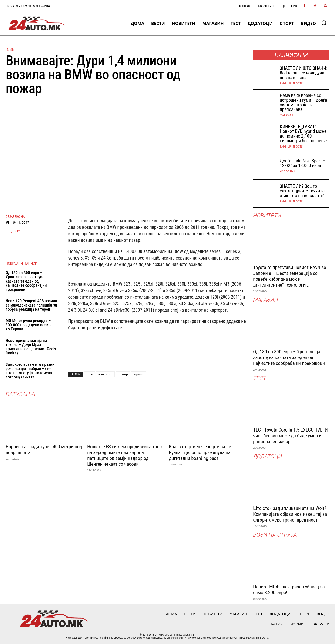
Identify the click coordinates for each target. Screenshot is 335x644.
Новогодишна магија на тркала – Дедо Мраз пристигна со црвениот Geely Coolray (31, 347)
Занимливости (291, 84)
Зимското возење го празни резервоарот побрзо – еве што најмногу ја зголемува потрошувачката (30, 371)
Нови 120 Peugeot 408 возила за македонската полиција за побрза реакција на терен (31, 305)
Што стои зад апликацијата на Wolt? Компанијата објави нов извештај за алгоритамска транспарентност (290, 514)
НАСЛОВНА (287, 172)
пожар (123, 374)
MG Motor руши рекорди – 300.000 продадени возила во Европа (29, 325)
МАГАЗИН (286, 115)
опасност (105, 374)
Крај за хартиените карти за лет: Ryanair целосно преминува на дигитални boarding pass (202, 452)
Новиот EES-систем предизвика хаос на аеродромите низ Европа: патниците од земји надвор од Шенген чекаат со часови (124, 455)
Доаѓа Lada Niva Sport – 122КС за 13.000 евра (302, 163)
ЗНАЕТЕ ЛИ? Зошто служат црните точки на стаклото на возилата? (303, 191)
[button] (324, 23)
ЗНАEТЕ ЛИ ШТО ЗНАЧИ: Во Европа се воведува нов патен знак (303, 73)
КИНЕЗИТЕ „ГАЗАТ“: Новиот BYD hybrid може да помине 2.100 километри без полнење (303, 134)
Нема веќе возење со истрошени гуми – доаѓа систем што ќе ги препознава (303, 102)
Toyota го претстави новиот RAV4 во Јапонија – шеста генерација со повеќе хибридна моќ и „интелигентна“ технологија (290, 276)
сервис (139, 374)
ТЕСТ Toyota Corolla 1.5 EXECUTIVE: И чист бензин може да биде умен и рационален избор (290, 436)
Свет (12, 49)
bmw (89, 374)
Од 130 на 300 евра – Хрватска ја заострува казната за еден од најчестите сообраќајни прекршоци (26, 281)
